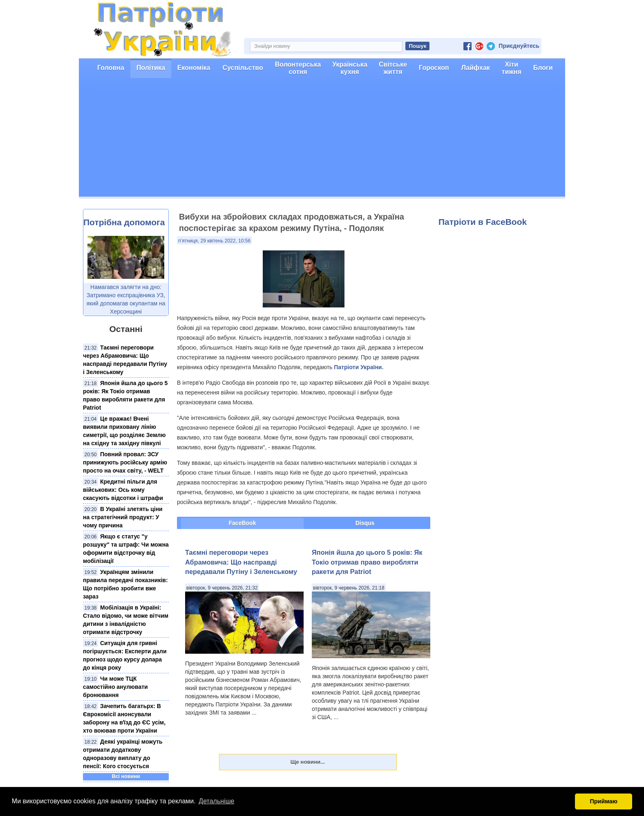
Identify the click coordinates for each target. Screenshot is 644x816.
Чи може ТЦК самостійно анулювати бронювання (115, 687)
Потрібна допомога (124, 222)
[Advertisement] (322, 139)
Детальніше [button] (216, 801)
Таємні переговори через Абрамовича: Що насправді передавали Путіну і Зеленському (241, 562)
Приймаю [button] (604, 801)
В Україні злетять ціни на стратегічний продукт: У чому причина (123, 517)
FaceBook (243, 523)
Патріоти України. (359, 367)
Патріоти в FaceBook (483, 222)
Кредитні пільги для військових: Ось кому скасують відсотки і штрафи (123, 490)
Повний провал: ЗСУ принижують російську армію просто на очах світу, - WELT (125, 462)
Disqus (365, 523)
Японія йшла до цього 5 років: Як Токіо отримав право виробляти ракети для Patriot (367, 562)
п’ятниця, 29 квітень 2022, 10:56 (214, 241)
